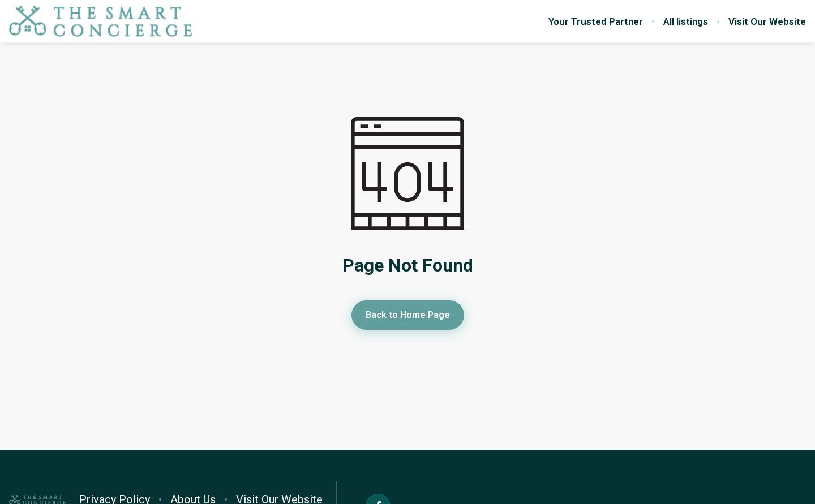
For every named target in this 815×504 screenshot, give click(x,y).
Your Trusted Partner (596, 21)
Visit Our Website (767, 21)
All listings (686, 21)
